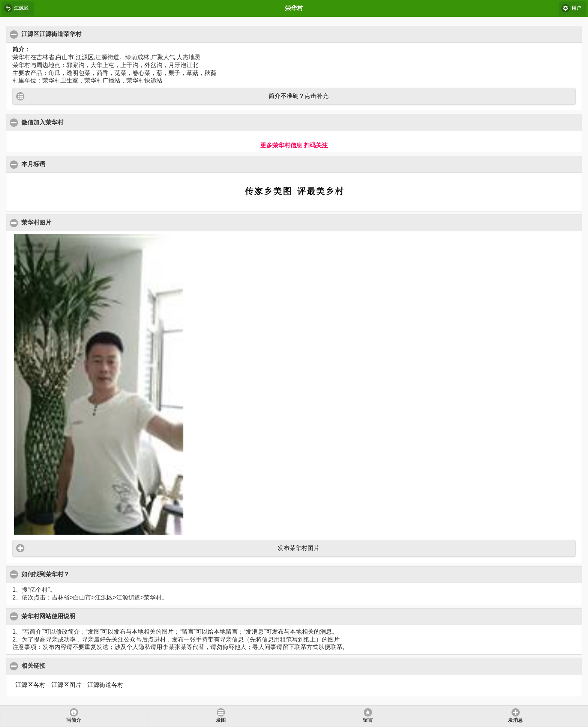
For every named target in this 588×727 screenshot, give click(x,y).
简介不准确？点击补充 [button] (298, 96)
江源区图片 (66, 685)
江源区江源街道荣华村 (52, 34)
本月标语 (34, 164)
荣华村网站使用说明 (49, 616)
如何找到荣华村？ (46, 574)
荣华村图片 (37, 222)
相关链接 (34, 666)
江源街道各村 (105, 685)
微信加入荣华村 (43, 122)
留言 (368, 720)
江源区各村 (30, 685)
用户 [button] (576, 8)
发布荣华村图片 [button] (298, 548)
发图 (221, 720)
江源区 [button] (21, 8)
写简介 (74, 720)
